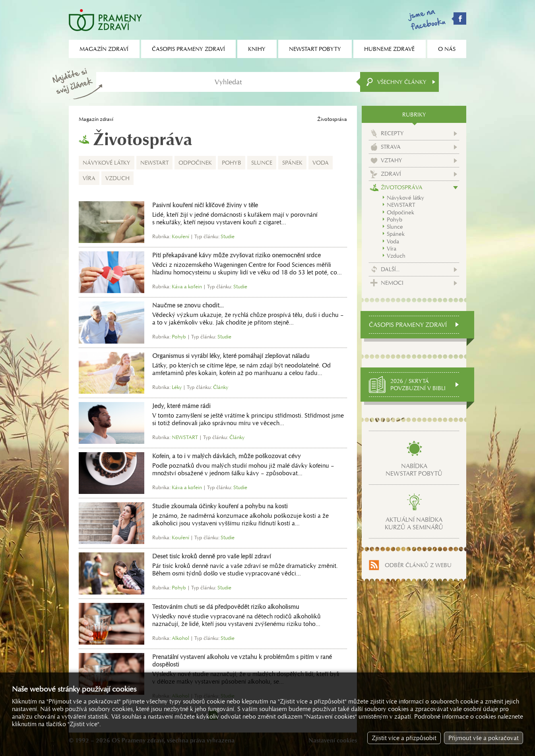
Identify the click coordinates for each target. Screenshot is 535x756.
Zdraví (391, 174)
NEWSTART (154, 163)
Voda (321, 163)
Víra (89, 178)
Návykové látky (107, 163)
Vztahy (392, 160)
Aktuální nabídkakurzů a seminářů (414, 523)
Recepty (392, 133)
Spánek (292, 163)
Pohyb (232, 163)
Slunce (262, 163)
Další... (390, 269)
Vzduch (117, 178)
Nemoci (392, 283)
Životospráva (402, 187)
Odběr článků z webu (418, 565)
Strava (391, 147)
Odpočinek (195, 163)
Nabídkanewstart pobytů (414, 470)
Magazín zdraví (96, 119)
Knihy (257, 49)
